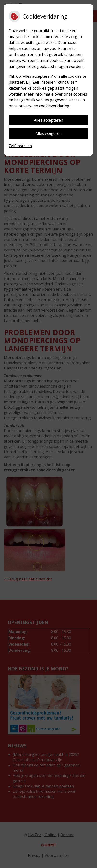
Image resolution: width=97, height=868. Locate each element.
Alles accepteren (48, 120)
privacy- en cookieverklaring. (44, 106)
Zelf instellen (20, 146)
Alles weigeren (49, 133)
